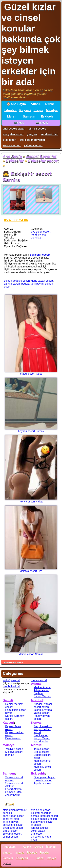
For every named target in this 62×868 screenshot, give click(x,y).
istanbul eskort (11, 686)
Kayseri (25, 110)
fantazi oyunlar (40, 828)
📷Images (42, 123)
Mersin (12, 116)
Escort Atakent (14, 789)
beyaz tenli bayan (13, 825)
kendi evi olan (49, 134)
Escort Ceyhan (42, 696)
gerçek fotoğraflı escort (45, 816)
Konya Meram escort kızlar (42, 740)
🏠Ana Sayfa (16, 104)
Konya (38, 110)
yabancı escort (33, 145)
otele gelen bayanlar (32, 140)
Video (40, 858)
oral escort (10, 140)
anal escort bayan (14, 129)
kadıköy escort (11, 680)
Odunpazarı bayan (45, 777)
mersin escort (39, 680)
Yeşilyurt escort (14, 749)
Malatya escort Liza (31, 571)
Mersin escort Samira (31, 654)
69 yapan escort (12, 834)
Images (52, 858)
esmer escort (10, 837)
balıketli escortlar (41, 813)
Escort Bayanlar (41, 156)
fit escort (36, 825)
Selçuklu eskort (43, 726)
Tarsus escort (42, 749)
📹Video (19, 123)
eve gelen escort (13, 134)
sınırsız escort (12, 145)
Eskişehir (48, 116)
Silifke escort (41, 752)
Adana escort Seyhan (41, 692)
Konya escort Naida (31, 502)
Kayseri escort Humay (31, 431)
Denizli (50, 104)
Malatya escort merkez (14, 753)
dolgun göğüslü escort (17, 281)
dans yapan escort (42, 281)
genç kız (32, 134)
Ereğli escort (41, 735)
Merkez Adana (42, 687)
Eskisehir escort (43, 161)
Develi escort (13, 738)
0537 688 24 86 (16, 220)
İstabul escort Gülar (31, 374)
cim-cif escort (37, 129)
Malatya (52, 110)
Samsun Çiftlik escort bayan (14, 794)
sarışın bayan (12, 284)
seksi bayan (38, 831)
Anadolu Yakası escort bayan (43, 705)
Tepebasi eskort (43, 783)
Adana (36, 104)
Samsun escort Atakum (14, 785)
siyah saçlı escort (13, 828)
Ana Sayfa (12, 156)
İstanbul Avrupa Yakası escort (43, 711)
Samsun (29, 116)
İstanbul (11, 110)
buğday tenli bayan (32, 284)
